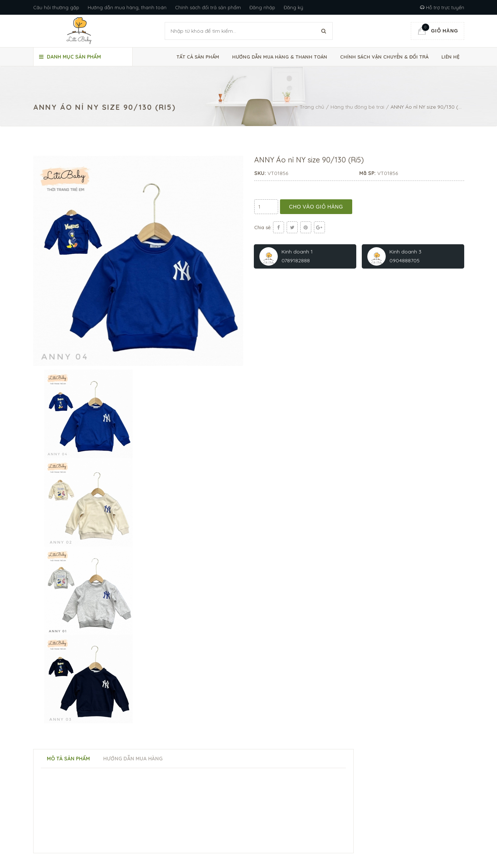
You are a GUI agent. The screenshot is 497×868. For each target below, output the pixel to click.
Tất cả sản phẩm (198, 57)
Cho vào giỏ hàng (316, 207)
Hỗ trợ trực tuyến (442, 7)
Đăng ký (293, 7)
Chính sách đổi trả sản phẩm (208, 7)
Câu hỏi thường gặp (56, 7)
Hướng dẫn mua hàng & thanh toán (280, 57)
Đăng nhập (262, 7)
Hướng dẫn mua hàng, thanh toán (127, 7)
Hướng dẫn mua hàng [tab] (133, 759)
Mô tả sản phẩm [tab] (68, 759)
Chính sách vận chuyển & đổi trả (384, 57)
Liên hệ (450, 57)
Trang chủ (312, 107)
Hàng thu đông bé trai (357, 107)
